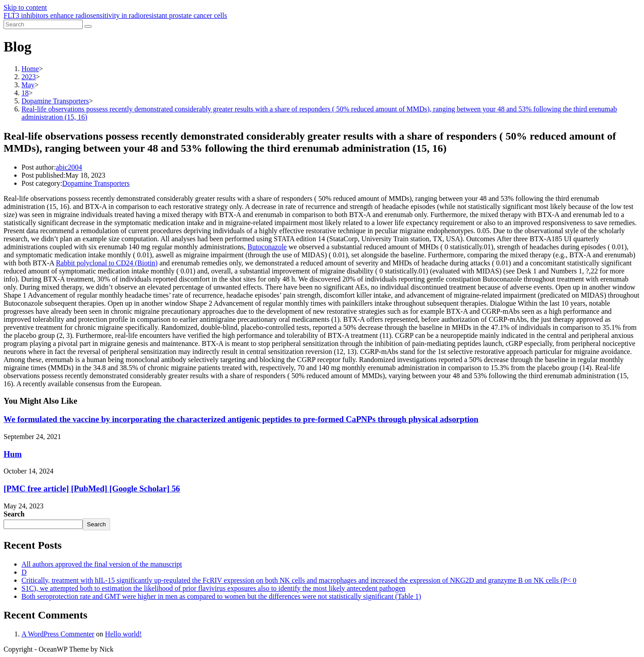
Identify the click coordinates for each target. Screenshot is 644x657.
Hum (13, 454)
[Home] (30, 69)
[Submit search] (88, 26)
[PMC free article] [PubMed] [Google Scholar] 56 (92, 488)
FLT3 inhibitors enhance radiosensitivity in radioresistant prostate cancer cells (115, 15)
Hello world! (123, 634)
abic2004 (69, 167)
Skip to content (25, 7)
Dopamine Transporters (96, 183)
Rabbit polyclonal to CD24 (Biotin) (107, 263)
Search (14, 514)
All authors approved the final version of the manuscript (102, 564)
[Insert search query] (43, 24)
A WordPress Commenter (58, 634)
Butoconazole (267, 247)
